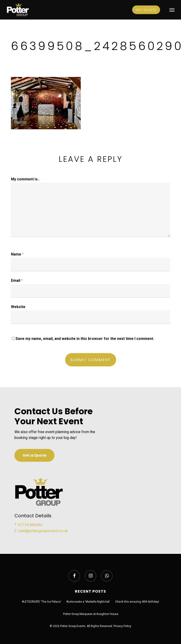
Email (17, 281)
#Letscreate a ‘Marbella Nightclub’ (88, 602)
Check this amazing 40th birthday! (137, 602)
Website (18, 307)
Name (17, 254)
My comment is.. (25, 179)
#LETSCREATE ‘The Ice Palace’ (41, 602)
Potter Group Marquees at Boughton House (91, 614)
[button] (172, 10)
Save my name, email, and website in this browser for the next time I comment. (85, 339)
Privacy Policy (122, 626)
